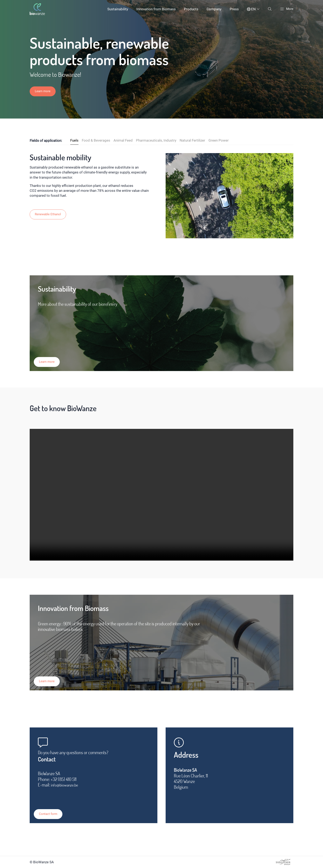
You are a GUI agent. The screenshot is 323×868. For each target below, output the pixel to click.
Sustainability (117, 9)
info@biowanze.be (67, 787)
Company (213, 9)
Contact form (53, 810)
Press (233, 9)
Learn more (44, 92)
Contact (50, 760)
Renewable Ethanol (50, 215)
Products (190, 9)
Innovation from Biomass (155, 9)
